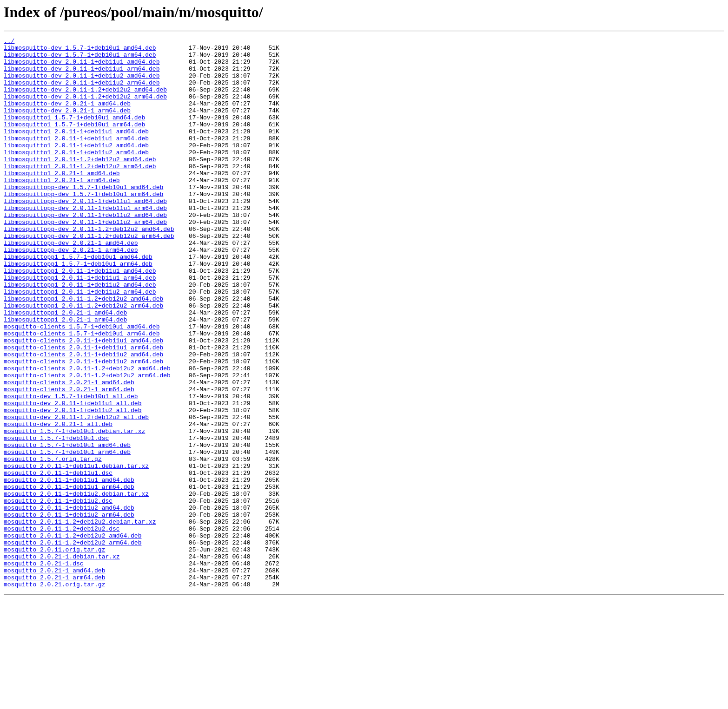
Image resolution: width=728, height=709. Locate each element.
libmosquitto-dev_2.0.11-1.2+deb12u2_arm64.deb (85, 109)
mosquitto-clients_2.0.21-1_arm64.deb (69, 460)
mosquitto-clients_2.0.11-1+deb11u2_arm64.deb (83, 427)
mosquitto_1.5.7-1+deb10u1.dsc (56, 519)
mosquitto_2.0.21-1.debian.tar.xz (62, 661)
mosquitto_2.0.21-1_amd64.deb (54, 677)
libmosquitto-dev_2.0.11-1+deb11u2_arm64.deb (82, 92)
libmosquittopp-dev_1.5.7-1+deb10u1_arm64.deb (83, 226)
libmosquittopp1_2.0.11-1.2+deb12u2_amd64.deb (83, 351)
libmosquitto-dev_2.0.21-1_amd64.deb (67, 117)
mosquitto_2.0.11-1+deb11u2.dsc (58, 594)
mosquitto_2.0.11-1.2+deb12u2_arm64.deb (73, 644)
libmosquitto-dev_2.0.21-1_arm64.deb (67, 125)
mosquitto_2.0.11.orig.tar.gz (54, 652)
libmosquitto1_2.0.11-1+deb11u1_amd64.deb (76, 151)
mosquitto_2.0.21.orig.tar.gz (54, 694)
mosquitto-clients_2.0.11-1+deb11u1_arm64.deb (83, 410)
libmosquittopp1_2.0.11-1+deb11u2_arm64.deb (80, 343)
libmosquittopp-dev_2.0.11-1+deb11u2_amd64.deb (85, 251)
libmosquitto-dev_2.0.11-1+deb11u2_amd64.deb (82, 84)
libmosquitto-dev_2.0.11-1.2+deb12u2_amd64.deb (85, 100)
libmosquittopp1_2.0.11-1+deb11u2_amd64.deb (80, 335)
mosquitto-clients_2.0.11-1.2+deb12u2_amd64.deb (87, 435)
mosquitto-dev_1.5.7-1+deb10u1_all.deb (71, 468)
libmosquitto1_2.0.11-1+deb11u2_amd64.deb (76, 167)
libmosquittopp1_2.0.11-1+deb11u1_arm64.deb (80, 326)
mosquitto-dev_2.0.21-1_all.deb (58, 502)
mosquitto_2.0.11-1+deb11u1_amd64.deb (69, 569)
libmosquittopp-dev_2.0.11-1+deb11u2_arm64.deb (85, 259)
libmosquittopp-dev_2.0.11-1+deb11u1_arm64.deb (85, 243)
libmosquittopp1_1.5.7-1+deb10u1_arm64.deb (78, 309)
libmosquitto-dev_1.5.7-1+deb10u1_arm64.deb (80, 59)
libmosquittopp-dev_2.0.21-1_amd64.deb (71, 284)
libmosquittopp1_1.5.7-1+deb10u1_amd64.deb (78, 301)
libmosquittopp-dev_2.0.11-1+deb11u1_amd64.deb (85, 234)
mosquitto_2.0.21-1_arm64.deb (54, 686)
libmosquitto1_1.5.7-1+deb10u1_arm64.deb (74, 142)
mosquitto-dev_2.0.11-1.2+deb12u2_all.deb (76, 493)
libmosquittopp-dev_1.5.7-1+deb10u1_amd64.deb (83, 217)
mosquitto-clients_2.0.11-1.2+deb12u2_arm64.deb (87, 443)
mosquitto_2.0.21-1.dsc (44, 669)
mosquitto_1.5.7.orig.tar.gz (53, 544)
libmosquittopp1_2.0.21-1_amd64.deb (65, 368)
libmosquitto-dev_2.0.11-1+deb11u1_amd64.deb (82, 67)
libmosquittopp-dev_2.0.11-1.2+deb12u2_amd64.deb (89, 268)
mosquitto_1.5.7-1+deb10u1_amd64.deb (67, 527)
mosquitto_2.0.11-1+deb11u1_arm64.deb (69, 577)
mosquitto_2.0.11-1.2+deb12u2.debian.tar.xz (80, 619)
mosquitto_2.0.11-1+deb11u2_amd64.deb (69, 602)
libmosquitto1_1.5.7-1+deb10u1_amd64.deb (74, 134)
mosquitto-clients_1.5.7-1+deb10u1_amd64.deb (82, 385)
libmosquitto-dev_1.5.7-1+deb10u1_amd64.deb (80, 50)
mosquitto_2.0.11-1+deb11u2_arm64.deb (69, 611)
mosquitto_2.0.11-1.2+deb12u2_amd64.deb (73, 636)
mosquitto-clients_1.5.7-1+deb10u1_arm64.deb (82, 393)
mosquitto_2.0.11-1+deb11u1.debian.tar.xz (76, 552)
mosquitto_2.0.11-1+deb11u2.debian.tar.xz (76, 585)
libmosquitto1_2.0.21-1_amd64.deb (62, 201)
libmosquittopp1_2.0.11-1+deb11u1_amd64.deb (80, 318)
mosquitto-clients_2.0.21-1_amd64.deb (69, 452)
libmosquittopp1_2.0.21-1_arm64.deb (65, 376)
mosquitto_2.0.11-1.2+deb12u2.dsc (62, 627)
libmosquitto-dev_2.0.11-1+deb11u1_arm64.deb (82, 75)
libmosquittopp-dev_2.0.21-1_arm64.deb (71, 293)
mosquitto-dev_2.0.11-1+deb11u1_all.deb (73, 477)
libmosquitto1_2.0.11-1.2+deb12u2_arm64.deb (80, 192)
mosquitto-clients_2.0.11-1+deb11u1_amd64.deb (83, 401)
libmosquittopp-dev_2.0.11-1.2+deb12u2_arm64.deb (89, 276)
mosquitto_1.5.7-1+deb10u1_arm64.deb (67, 535)
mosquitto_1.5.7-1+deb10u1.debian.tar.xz (74, 510)
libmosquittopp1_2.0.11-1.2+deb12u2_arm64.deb (83, 360)
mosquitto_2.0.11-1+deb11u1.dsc (58, 560)
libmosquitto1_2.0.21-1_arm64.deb (62, 209)
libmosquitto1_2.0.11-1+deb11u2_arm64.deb (76, 176)
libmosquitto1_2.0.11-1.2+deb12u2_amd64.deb (80, 184)
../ (9, 42)
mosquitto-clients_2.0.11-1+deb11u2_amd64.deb (83, 418)
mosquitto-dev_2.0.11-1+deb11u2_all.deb (73, 485)
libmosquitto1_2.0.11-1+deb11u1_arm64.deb (76, 159)
